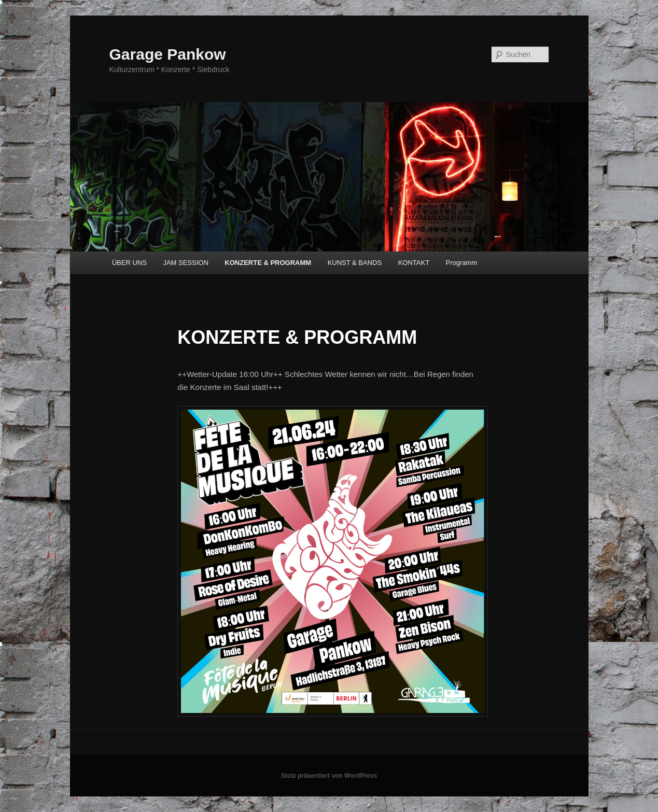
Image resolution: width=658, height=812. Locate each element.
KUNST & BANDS (355, 263)
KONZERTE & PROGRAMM (268, 263)
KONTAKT (414, 263)
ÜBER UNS (129, 263)
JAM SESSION (185, 263)
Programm (462, 263)
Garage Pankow (168, 54)
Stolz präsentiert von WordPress (329, 776)
